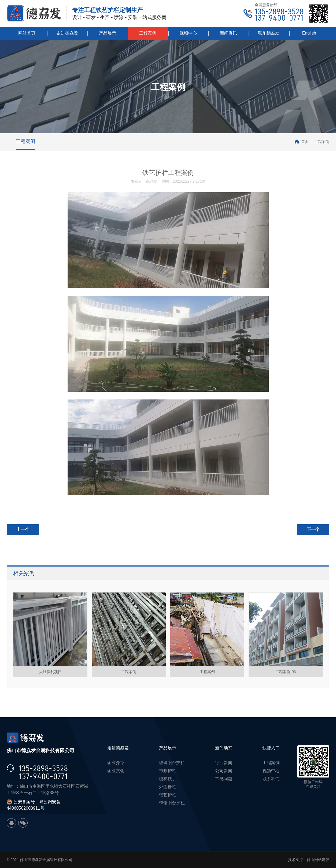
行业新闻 (224, 763)
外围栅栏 (168, 787)
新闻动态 (224, 748)
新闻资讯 (228, 33)
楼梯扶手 (168, 779)
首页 (302, 142)
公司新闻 (224, 771)
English (309, 33)
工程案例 (148, 33)
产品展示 (108, 33)
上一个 (23, 529)
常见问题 (224, 779)
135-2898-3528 (279, 12)
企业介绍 (116, 763)
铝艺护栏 (168, 795)
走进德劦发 (67, 33)
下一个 (313, 529)
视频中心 (188, 33)
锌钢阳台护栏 (172, 803)
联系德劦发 (269, 33)
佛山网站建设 (318, 860)
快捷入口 (271, 748)
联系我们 (271, 779)
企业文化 (116, 771)
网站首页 (27, 33)
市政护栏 (168, 771)
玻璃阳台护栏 (172, 763)
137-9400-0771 (279, 18)
